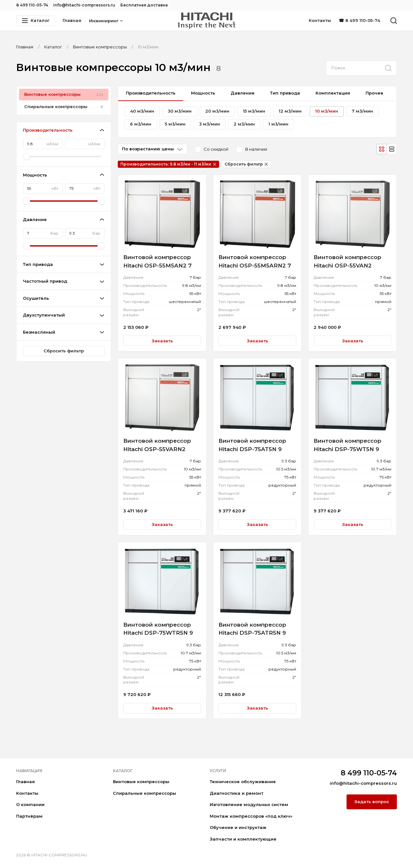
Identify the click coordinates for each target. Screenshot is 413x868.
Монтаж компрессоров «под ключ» (251, 816)
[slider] (26, 156)
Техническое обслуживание (243, 782)
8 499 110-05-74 (32, 5)
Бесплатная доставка (144, 5)
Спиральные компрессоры (145, 793)
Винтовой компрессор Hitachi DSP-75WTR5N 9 (158, 629)
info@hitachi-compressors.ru (84, 5)
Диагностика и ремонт (237, 793)
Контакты (320, 20)
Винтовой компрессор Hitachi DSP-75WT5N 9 (348, 445)
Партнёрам (29, 816)
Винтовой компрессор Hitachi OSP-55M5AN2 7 (157, 261)
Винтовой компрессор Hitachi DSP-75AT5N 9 (252, 445)
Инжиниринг (106, 21)
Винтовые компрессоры (141, 782)
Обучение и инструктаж (238, 827)
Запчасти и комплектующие (243, 839)
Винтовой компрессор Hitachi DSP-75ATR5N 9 (252, 629)
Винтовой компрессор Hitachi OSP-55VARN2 (157, 445)
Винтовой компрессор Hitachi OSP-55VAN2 (348, 261)
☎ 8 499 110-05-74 (359, 20)
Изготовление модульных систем (249, 804)
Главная (72, 20)
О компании (30, 804)
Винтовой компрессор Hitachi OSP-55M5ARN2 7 (255, 261)
